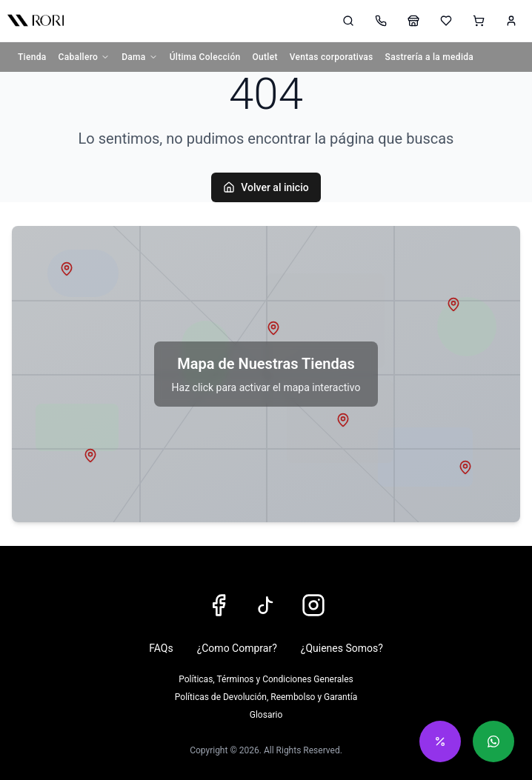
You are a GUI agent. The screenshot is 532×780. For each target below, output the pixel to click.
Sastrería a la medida (430, 57)
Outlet (265, 57)
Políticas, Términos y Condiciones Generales (266, 679)
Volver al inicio (266, 187)
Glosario (266, 715)
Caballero (84, 57)
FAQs (161, 648)
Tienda (32, 57)
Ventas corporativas (332, 57)
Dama (139, 57)
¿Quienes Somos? (342, 648)
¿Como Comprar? (237, 648)
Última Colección (205, 57)
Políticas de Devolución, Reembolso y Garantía (266, 697)
